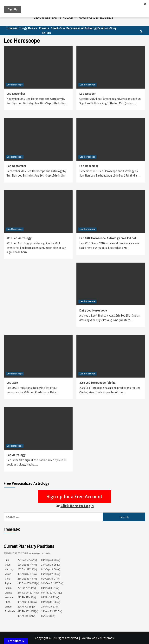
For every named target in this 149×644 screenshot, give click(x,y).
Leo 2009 (12, 383)
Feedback (104, 28)
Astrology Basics (26, 28)
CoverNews (88, 638)
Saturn (46, 33)
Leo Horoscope (15, 85)
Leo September (16, 166)
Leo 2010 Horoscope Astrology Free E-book (108, 238)
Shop (113, 28)
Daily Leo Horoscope (93, 310)
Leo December (89, 166)
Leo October (88, 94)
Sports (55, 28)
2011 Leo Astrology (19, 238)
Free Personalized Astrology (79, 28)
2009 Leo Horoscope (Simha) (98, 383)
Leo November (16, 94)
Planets (44, 28)
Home (10, 28)
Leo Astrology (16, 455)
